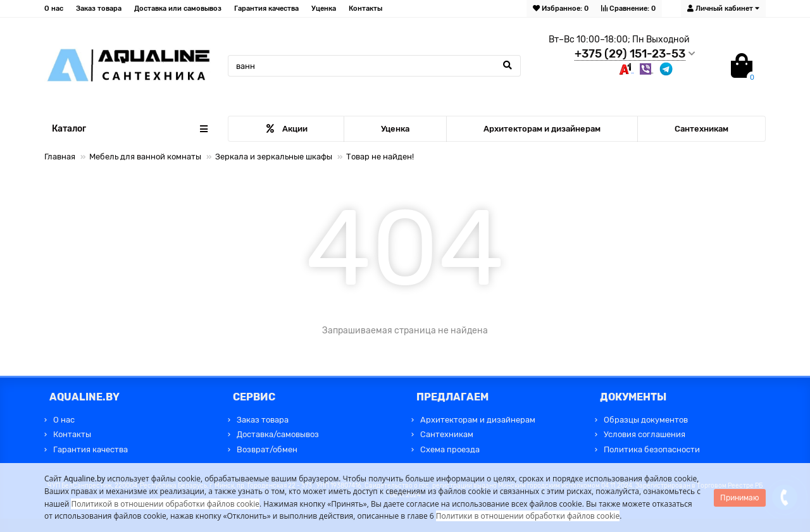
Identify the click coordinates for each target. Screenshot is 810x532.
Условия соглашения (645, 434)
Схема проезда (450, 449)
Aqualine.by (85, 479)
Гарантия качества (266, 9)
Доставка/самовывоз (278, 434)
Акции (286, 129)
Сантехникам (701, 129)
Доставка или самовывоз (178, 9)
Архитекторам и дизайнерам (542, 129)
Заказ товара (99, 9)
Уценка (324, 9)
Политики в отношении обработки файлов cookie (528, 516)
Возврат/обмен (267, 449)
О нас (54, 9)
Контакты (365, 9)
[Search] (374, 66)
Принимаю (740, 498)
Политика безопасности (652, 449)
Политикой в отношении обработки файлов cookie (165, 504)
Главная (60, 157)
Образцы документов (646, 420)
